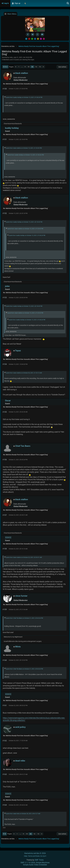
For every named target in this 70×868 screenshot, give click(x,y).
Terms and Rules (34, 856)
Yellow (38, 39)
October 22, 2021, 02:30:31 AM (18, 515)
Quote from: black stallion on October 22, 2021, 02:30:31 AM (24, 557)
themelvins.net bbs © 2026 (35, 853)
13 (40, 67)
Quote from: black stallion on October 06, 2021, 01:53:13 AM (24, 373)
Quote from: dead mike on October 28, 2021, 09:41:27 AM (23, 814)
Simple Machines (43, 863)
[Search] (68, 3)
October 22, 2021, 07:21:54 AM (18, 610)
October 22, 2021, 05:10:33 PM (18, 660)
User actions (62, 67)
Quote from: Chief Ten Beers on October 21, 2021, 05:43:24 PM (24, 618)
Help (26, 856)
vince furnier (21, 596)
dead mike (20, 761)
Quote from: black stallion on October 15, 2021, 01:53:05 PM (24, 148)
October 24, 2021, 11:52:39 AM (18, 741)
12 (36, 67)
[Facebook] (28, 35)
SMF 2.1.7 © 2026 (28, 863)
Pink (44, 39)
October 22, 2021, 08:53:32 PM (18, 705)
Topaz (18, 351)
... (22, 67)
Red (29, 39)
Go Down (5, 67)
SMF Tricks (39, 860)
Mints (18, 647)
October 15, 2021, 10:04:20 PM (18, 364)
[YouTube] (42, 35)
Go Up (5, 834)
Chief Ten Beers (23, 446)
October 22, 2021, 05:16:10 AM (18, 549)
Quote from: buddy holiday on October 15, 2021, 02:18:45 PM (24, 222)
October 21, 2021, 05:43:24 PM (18, 460)
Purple (41, 39)
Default (26, 39)
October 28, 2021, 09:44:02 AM (18, 805)
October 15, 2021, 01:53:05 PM (18, 89)
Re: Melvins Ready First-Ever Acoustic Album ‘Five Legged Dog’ (26, 84)
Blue (35, 39)
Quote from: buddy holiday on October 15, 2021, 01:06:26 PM (24, 97)
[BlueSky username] (33, 35)
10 (29, 67)
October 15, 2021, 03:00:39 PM (18, 298)
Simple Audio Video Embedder (35, 865)
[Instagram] (37, 35)
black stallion (22, 73)
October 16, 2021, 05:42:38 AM (18, 412)
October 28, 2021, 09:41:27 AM (18, 774)
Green (32, 39)
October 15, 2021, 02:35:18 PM (18, 213)
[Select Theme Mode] (25, 3)
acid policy (20, 727)
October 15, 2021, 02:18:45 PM (18, 139)
